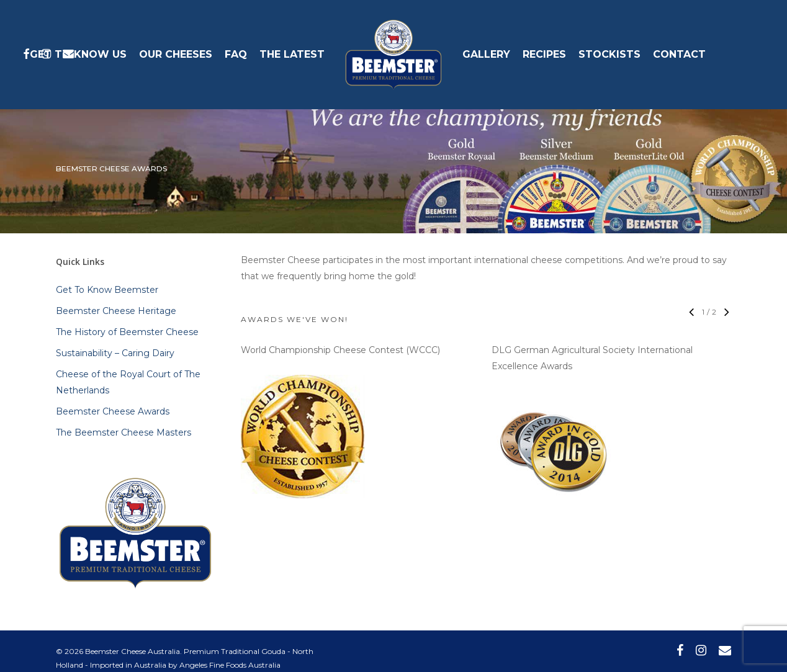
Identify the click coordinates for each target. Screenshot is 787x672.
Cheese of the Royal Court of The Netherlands (128, 382)
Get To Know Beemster (107, 290)
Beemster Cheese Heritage (116, 311)
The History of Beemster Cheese (127, 332)
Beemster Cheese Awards (113, 411)
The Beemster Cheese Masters (124, 432)
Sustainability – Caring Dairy (115, 353)
